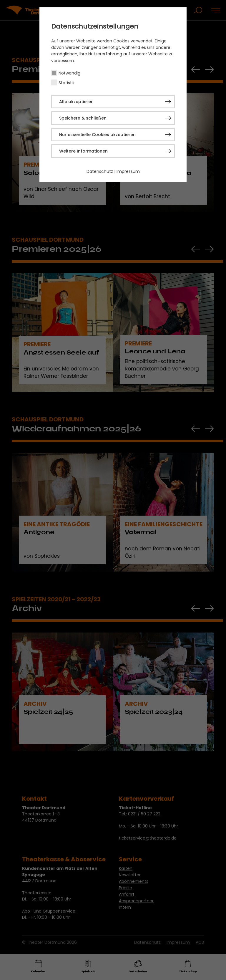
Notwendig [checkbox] (69, 73)
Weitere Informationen (83, 151)
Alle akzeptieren (76, 102)
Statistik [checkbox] (67, 83)
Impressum (128, 171)
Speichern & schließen (83, 118)
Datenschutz (100, 171)
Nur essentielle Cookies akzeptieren (97, 135)
